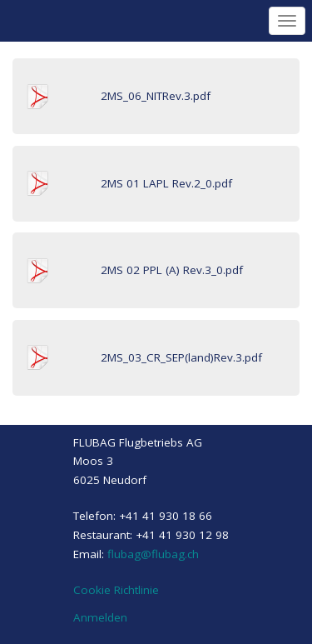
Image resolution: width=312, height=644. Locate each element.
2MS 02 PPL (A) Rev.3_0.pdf (172, 270)
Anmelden (100, 617)
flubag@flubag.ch (153, 554)
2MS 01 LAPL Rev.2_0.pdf (166, 183)
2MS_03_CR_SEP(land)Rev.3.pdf (181, 357)
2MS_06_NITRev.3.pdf (156, 96)
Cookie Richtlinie (116, 590)
